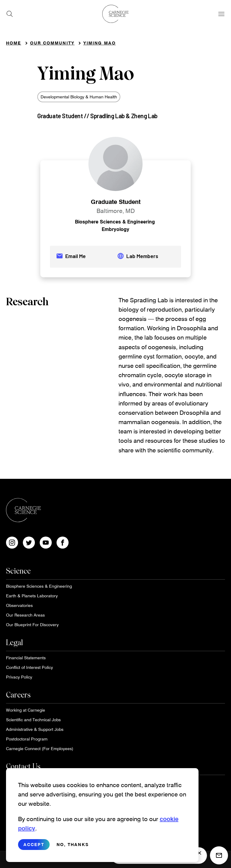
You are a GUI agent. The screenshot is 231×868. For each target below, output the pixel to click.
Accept (34, 847)
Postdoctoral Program (27, 739)
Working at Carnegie (26, 710)
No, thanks (73, 847)
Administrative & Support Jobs (35, 729)
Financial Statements (26, 658)
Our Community (52, 43)
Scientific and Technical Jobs (33, 720)
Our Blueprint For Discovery (32, 625)
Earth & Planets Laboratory (32, 596)
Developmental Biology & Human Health (79, 97)
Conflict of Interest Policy (29, 667)
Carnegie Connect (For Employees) (40, 748)
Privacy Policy (19, 677)
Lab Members (138, 256)
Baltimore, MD (116, 211)
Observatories (19, 605)
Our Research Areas (25, 615)
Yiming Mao (100, 43)
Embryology (115, 229)
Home (14, 43)
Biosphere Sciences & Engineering (115, 222)
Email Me (71, 256)
